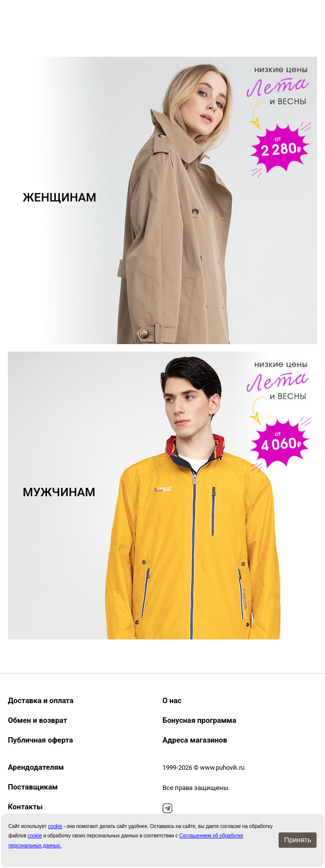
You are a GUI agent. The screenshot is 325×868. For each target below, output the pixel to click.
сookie (55, 826)
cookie (35, 836)
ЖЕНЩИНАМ (60, 197)
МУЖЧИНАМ (59, 492)
